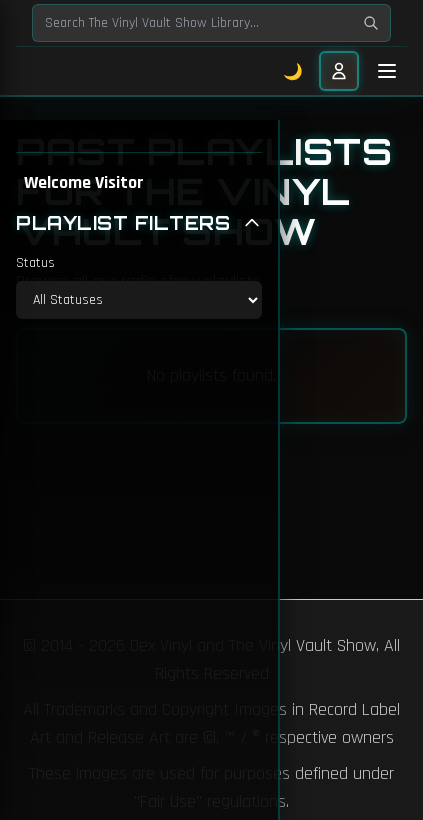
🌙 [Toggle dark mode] (293, 71)
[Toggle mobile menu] (387, 71)
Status (35, 263)
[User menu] (339, 71)
